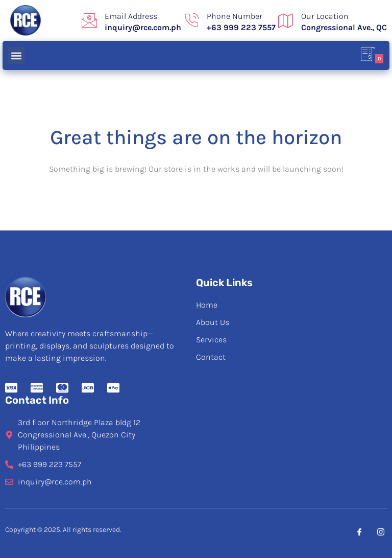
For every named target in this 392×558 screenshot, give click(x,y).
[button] (16, 55)
